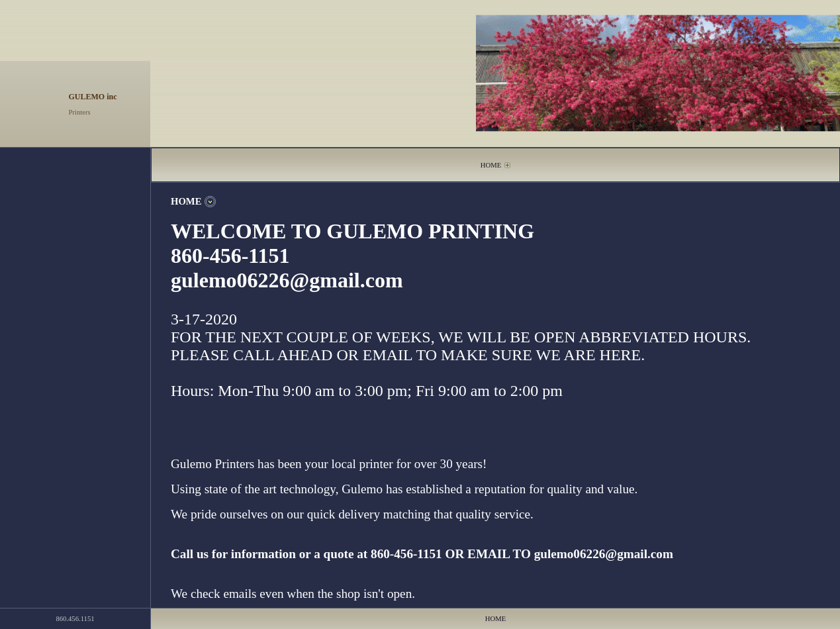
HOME (491, 165)
